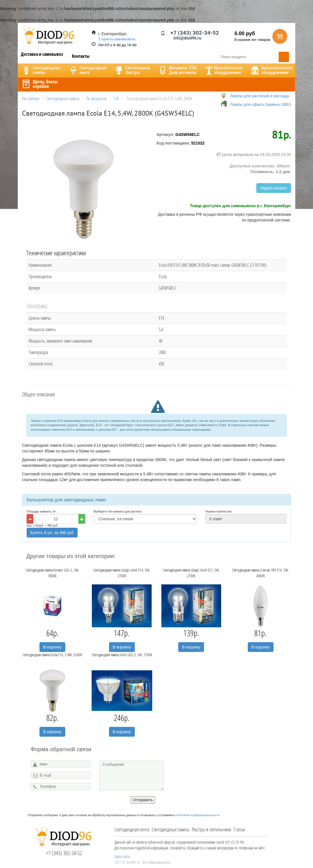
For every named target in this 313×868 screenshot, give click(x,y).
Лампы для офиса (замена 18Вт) (260, 104)
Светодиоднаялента (87, 70)
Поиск (284, 57)
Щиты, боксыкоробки (39, 84)
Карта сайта (122, 856)
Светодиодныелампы (41, 70)
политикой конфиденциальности (198, 815)
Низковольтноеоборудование (223, 70)
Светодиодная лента (132, 829)
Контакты (81, 56)
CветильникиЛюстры (132, 70)
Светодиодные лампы (171, 829)
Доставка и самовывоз (42, 54)
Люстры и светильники (211, 829)
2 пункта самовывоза (117, 39)
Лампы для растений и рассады (260, 96)
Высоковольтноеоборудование (271, 70)
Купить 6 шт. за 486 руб (52, 533)
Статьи (239, 829)
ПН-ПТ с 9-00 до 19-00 (118, 45)
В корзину (52, 647)
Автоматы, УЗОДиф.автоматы (177, 70)
